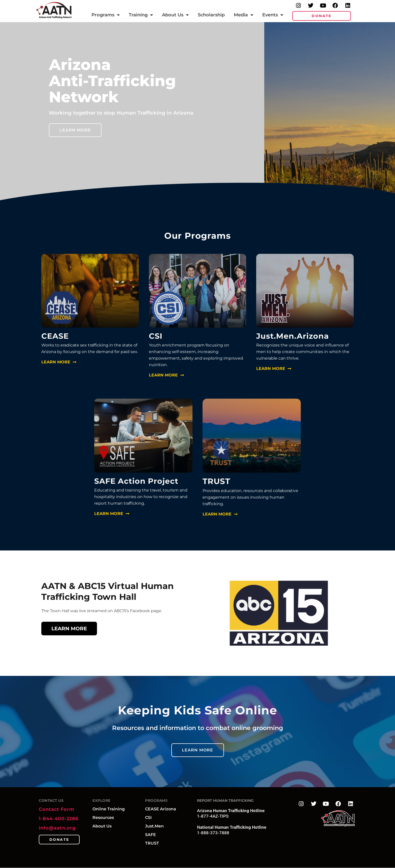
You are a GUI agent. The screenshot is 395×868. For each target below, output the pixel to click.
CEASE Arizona (161, 809)
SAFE (151, 835)
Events (273, 15)
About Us (175, 15)
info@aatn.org (57, 828)
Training (141, 15)
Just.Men (154, 826)
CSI (148, 818)
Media (243, 15)
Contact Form (57, 809)
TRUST (152, 843)
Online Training (109, 809)
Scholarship (211, 15)
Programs (106, 15)
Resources (103, 818)
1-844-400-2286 (59, 819)
